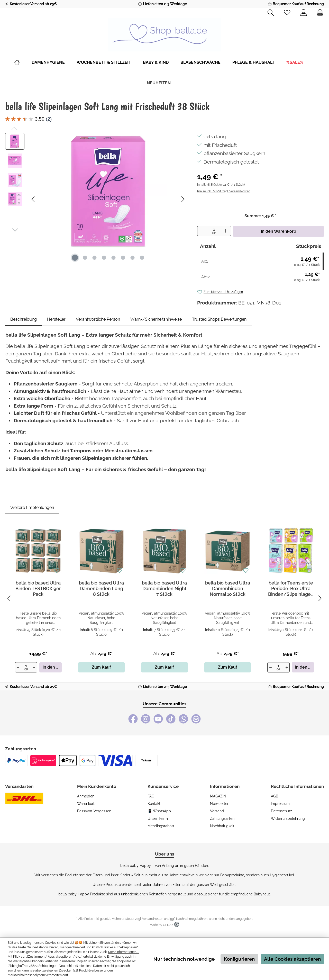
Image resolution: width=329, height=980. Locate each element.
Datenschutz (281, 811)
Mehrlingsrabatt (161, 826)
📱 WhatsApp (159, 811)
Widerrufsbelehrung (288, 819)
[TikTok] (171, 719)
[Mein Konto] (304, 13)
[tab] (24, 319)
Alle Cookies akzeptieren (292, 959)
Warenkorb (86, 804)
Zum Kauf (101, 667)
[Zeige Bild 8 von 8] (142, 258)
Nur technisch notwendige (184, 959)
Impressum (280, 804)
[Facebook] (133, 719)
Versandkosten (153, 919)
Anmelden (86, 796)
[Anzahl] (214, 231)
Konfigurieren (239, 959)
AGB (275, 796)
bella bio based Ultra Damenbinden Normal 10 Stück (228, 588)
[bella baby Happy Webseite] (196, 719)
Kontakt (154, 804)
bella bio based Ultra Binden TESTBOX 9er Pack (38, 588)
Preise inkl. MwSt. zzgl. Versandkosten (224, 191)
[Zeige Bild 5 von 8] (113, 258)
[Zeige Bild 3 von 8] (94, 258)
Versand (217, 811)
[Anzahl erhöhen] (225, 231)
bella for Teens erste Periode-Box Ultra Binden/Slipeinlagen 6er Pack (291, 588)
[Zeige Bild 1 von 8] (75, 258)
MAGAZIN (218, 796)
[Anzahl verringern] (203, 231)
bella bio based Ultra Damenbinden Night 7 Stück (164, 588)
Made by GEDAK (164, 925)
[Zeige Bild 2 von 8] (85, 258)
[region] (96, 199)
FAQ (151, 796)
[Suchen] (271, 13)
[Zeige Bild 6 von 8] (123, 258)
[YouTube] (158, 719)
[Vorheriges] (33, 199)
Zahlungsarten (222, 819)
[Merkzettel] (287, 13)
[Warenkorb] (318, 13)
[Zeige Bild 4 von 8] (104, 258)
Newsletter (219, 804)
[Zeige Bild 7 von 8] (132, 258)
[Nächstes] (183, 199)
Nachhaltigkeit (222, 826)
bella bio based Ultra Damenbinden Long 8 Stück (101, 588)
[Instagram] (146, 719)
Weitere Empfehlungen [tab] (32, 507)
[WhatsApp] (183, 719)
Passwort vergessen (94, 811)
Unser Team (158, 819)
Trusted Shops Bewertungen (219, 319)
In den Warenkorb (278, 231)
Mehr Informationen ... (124, 952)
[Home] (23, 62)
